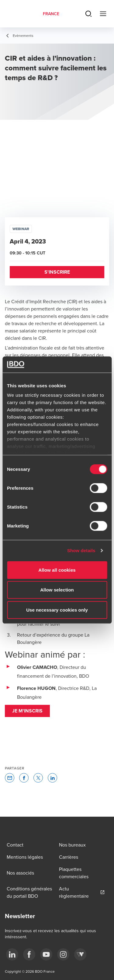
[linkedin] (12, 954)
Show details (81, 550)
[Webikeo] (80, 954)
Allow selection (57, 590)
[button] (57, 272)
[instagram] (63, 954)
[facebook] (29, 954)
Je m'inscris (27, 711)
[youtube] (46, 954)
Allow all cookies (57, 570)
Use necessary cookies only (57, 610)
